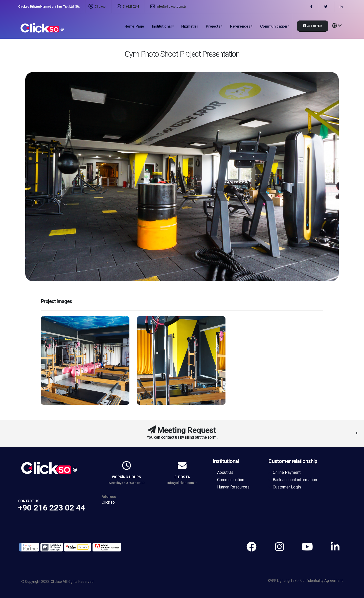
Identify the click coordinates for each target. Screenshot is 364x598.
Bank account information (295, 480)
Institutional (162, 26)
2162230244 (128, 6)
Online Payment (287, 472)
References (240, 26)
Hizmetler (190, 26)
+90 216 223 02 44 (52, 508)
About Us (225, 472)
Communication (274, 26)
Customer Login (287, 487)
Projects (213, 26)
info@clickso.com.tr (168, 6)
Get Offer (313, 26)
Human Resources (233, 487)
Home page (134, 26)
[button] (337, 26)
